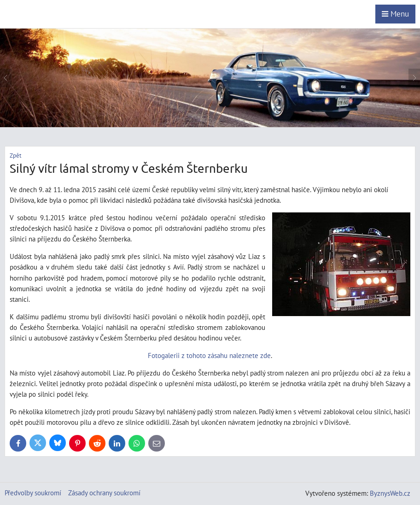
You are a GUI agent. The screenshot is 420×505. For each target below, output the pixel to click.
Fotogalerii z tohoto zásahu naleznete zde (209, 355)
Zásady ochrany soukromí (104, 493)
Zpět (15, 156)
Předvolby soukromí (33, 493)
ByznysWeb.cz (390, 493)
